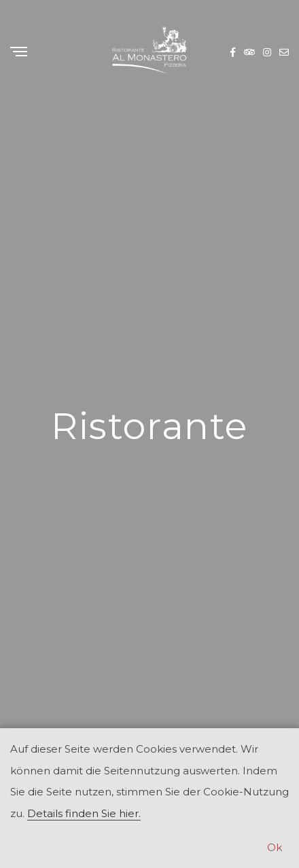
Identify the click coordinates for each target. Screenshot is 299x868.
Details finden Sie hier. (84, 813)
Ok (275, 847)
